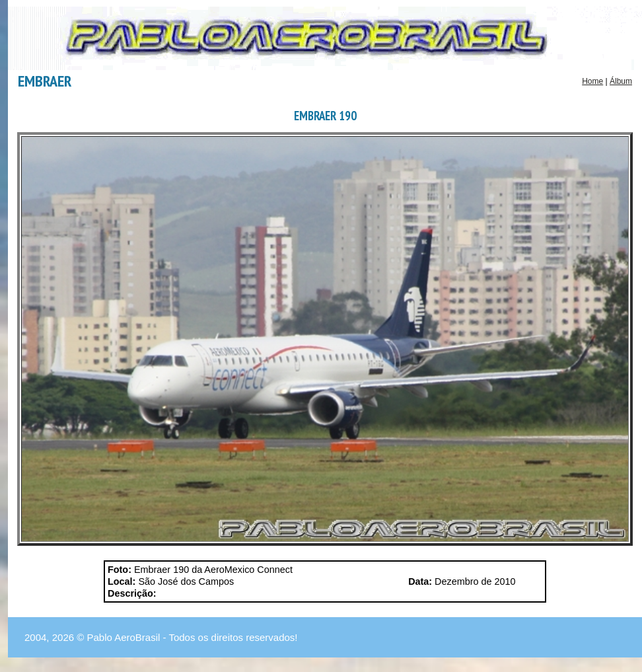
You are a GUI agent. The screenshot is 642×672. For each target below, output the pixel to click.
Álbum (621, 81)
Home (592, 81)
